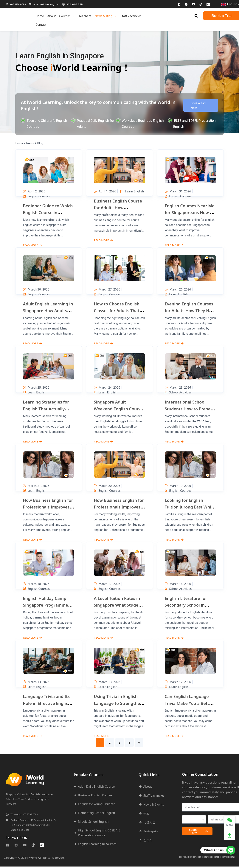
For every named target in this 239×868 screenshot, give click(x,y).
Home (40, 16)
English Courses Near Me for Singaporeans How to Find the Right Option (190, 212)
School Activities (178, 392)
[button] (196, 16)
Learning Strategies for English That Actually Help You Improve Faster (48, 409)
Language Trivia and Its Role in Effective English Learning (47, 703)
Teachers (85, 16)
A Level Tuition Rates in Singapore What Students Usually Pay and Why (119, 605)
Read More (32, 245)
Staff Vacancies (131, 16)
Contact (41, 25)
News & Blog (106, 16)
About (52, 16)
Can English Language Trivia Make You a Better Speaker (189, 703)
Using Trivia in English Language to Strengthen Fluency (118, 703)
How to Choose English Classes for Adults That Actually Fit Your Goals (117, 310)
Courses (67, 16)
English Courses (36, 196)
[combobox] (194, 821)
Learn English (105, 196)
